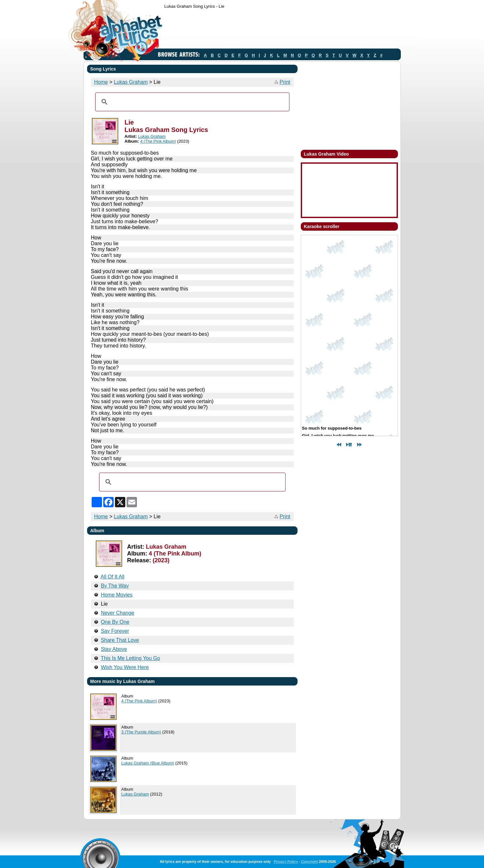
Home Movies (117, 595)
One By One (115, 622)
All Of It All (113, 577)
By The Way (115, 586)
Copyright (310, 862)
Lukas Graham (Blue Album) (148, 763)
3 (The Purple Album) (141, 732)
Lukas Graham (131, 82)
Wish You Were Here (125, 667)
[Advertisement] (282, 30)
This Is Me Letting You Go (130, 658)
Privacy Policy (286, 862)
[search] (191, 102)
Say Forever (115, 631)
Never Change (117, 613)
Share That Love (120, 640)
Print (285, 82)
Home (101, 82)
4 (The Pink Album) (158, 141)
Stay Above (114, 649)
